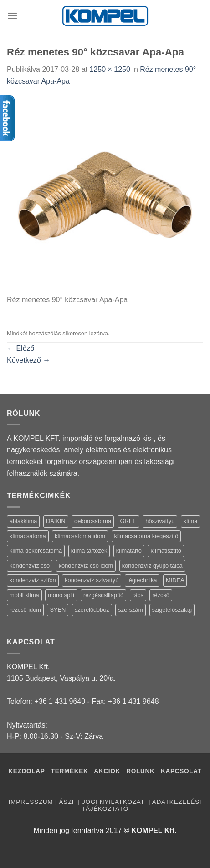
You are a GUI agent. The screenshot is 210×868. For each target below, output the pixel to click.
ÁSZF (67, 802)
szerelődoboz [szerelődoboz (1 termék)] (92, 610)
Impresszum (31, 802)
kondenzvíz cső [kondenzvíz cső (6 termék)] (30, 566)
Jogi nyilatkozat (114, 802)
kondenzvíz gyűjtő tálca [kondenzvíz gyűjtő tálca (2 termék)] (152, 566)
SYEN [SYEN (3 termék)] (58, 610)
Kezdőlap (26, 771)
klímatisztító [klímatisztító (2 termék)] (166, 551)
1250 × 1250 (110, 69)
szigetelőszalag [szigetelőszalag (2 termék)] (172, 610)
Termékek (70, 771)
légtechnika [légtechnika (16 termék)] (142, 580)
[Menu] (12, 16)
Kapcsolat (181, 771)
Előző (20, 348)
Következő (28, 360)
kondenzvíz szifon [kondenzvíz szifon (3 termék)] (33, 580)
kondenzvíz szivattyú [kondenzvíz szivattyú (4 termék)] (92, 580)
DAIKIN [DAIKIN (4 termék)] (56, 521)
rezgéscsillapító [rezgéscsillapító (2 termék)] (103, 595)
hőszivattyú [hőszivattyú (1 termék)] (160, 521)
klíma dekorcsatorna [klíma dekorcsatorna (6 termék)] (36, 551)
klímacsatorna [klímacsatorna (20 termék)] (28, 536)
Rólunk (140, 771)
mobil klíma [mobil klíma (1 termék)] (24, 595)
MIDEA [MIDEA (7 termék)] (175, 580)
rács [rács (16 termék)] (138, 595)
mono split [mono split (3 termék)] (61, 595)
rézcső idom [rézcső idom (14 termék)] (25, 610)
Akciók (108, 771)
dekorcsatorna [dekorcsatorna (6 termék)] (93, 521)
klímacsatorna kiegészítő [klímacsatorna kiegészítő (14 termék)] (146, 536)
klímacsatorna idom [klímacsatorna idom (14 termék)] (80, 536)
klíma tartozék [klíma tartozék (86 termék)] (89, 551)
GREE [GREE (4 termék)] (128, 521)
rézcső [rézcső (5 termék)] (161, 595)
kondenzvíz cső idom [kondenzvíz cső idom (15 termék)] (86, 566)
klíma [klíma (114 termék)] (191, 521)
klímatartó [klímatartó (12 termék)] (129, 551)
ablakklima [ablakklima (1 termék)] (23, 521)
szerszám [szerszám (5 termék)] (131, 610)
